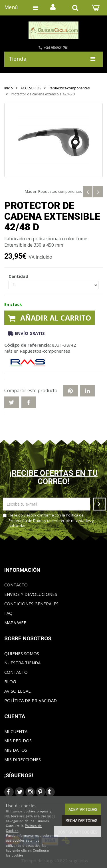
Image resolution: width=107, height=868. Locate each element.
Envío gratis (26, 333)
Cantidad (18, 276)
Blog (10, 682)
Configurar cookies (77, 832)
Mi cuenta (16, 731)
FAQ (8, 613)
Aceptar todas (83, 809)
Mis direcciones (23, 759)
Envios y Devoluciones (31, 594)
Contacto (16, 585)
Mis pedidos (18, 741)
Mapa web (15, 622)
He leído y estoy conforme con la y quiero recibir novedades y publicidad (48, 520)
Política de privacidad (31, 700)
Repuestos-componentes (60, 191)
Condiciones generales (31, 604)
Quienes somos (22, 653)
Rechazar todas (81, 820)
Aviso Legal (17, 691)
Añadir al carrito (50, 318)
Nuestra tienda (22, 663)
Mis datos (16, 750)
